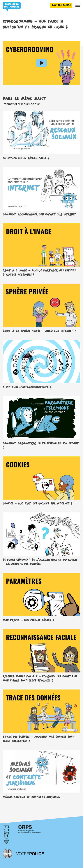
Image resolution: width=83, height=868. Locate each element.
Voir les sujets (61, 5)
